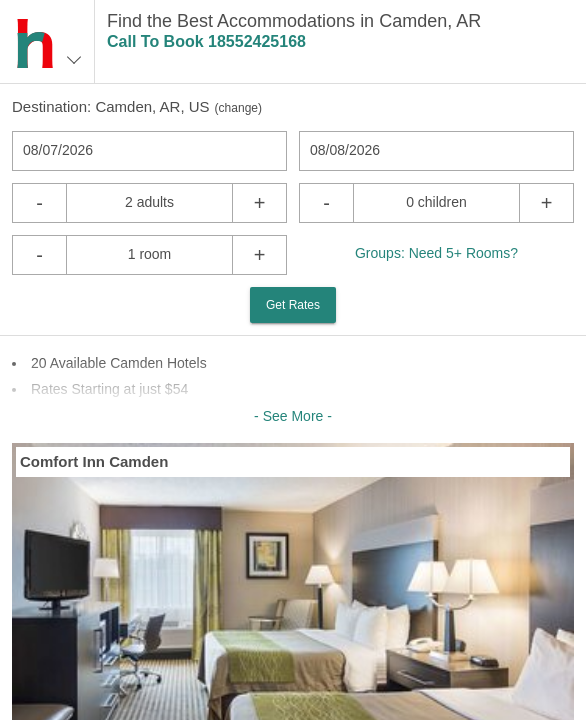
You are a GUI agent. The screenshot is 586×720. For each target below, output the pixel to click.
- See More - (293, 416)
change (238, 108)
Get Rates (293, 305)
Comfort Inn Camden (94, 461)
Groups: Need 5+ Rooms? (436, 253)
